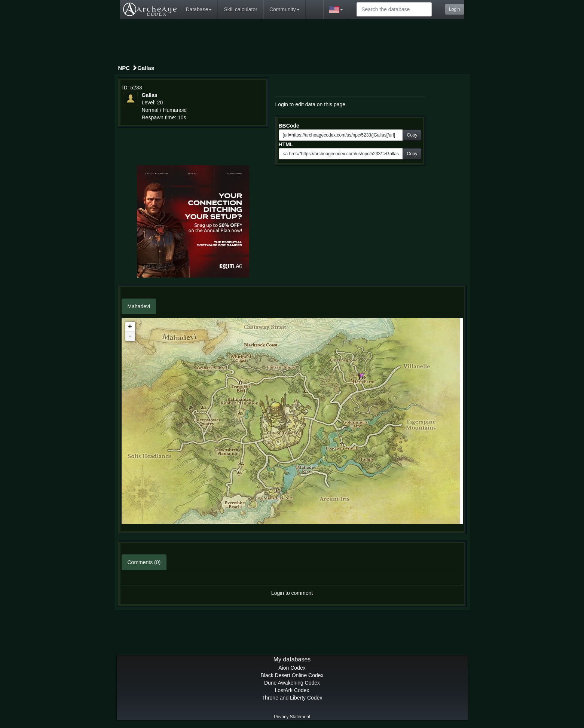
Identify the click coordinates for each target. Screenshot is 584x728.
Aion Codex (292, 668)
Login (454, 9)
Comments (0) (144, 562)
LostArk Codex (292, 690)
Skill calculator (240, 9)
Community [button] (285, 9)
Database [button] (199, 9)
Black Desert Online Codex (292, 675)
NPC (124, 68)
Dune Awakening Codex (292, 683)
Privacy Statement (292, 717)
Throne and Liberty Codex (292, 698)
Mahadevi (139, 306)
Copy (412, 135)
